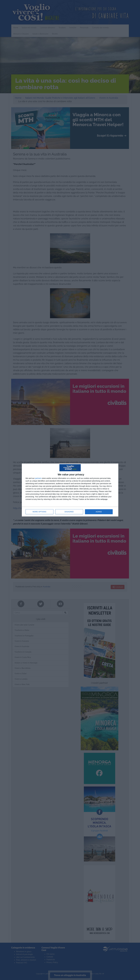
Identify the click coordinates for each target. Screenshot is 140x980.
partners (38, 478)
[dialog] (70, 490)
